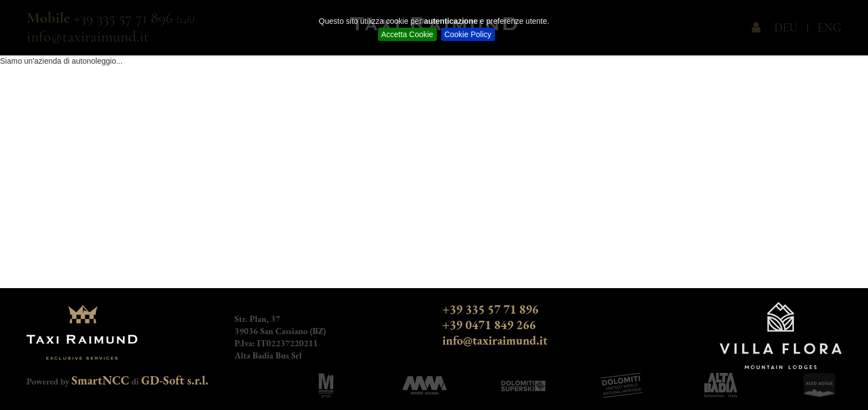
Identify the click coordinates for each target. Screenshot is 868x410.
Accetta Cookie (407, 34)
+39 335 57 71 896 (490, 309)
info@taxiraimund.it (495, 340)
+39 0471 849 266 (489, 325)
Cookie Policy (468, 34)
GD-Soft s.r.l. (175, 380)
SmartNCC (100, 380)
